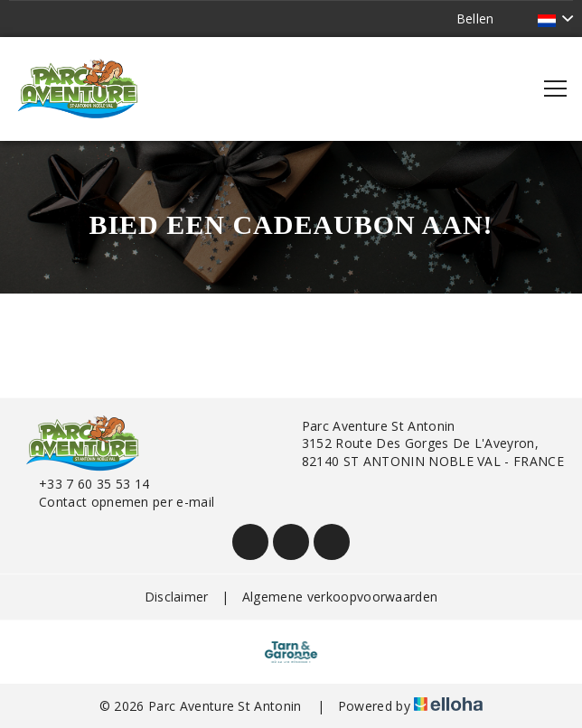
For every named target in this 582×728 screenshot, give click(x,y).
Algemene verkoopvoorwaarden (340, 597)
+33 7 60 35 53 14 (84, 484)
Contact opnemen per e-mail (116, 502)
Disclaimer (177, 597)
